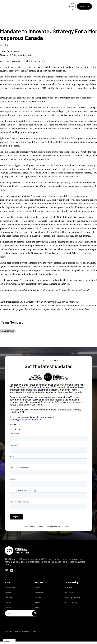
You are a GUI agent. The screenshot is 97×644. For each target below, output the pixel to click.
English (7, 641)
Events (38, 608)
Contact (8, 608)
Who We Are (10, 588)
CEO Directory (71, 603)
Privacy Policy (68, 526)
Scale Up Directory (73, 598)
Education (39, 593)
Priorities (39, 588)
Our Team (9, 598)
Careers (8, 603)
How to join (70, 593)
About (8, 582)
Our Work (40, 582)
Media (38, 603)
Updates (38, 598)
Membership (72, 582)
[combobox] (9, 641)
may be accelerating (42, 121)
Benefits (69, 588)
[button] (73, 6)
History (8, 593)
